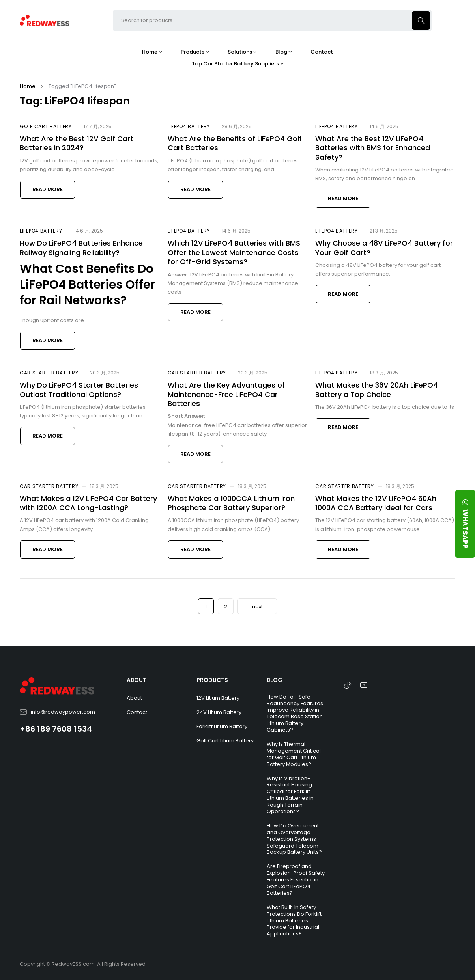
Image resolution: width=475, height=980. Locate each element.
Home (28, 86)
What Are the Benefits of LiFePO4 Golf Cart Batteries (235, 143)
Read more (48, 189)
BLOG (275, 680)
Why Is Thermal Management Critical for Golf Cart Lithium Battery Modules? (294, 754)
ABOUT (137, 680)
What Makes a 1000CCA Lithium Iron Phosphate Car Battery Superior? (231, 503)
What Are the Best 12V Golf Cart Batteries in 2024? (77, 143)
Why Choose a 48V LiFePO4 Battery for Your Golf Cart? (384, 248)
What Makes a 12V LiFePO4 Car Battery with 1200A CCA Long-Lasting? (88, 503)
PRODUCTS (212, 680)
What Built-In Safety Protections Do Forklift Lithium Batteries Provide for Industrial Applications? (294, 921)
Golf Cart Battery (46, 126)
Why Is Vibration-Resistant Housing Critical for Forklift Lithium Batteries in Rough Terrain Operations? (290, 795)
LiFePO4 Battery (189, 126)
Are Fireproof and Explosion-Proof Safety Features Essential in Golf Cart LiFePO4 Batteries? (296, 880)
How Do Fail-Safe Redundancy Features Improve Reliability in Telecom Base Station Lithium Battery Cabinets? (295, 713)
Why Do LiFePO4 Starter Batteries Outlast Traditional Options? (79, 389)
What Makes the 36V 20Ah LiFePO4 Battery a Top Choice (377, 389)
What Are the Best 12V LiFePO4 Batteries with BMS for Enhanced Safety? (373, 148)
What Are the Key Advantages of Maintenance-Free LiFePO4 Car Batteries (226, 394)
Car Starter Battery (49, 373)
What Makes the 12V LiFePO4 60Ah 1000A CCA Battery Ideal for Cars (376, 503)
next (257, 606)
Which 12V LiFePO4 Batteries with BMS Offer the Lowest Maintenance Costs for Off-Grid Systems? (234, 252)
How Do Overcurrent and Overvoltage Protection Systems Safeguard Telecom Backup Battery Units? (294, 839)
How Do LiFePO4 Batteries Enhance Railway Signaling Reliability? (81, 248)
